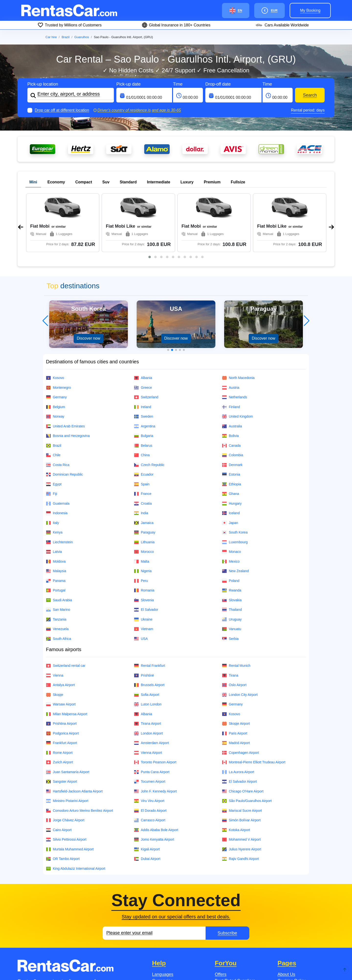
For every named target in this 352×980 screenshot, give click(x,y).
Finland (231, 348)
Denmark (232, 406)
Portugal (56, 532)
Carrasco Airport (150, 762)
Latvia (54, 493)
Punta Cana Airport (152, 713)
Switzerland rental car (66, 607)
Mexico (231, 503)
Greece (143, 329)
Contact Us (163, 935)
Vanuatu (232, 570)
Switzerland (146, 339)
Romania (144, 532)
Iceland (231, 454)
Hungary (232, 445)
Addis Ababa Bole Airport (156, 771)
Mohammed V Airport (241, 781)
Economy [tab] (56, 182)
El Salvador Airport (239, 723)
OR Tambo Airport (63, 800)
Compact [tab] (84, 182)
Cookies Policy (291, 922)
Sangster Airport (61, 723)
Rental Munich (236, 607)
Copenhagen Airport (240, 694)
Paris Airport (235, 675)
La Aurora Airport (238, 713)
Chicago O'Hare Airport (243, 733)
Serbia (230, 580)
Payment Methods (169, 928)
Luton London (148, 646)
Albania (143, 319)
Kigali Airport (147, 791)
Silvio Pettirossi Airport (66, 781)
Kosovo (55, 319)
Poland (231, 522)
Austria (231, 329)
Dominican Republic (64, 416)
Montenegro (58, 329)
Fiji (52, 435)
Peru (141, 522)
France (143, 435)
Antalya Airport (60, 626)
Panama (56, 522)
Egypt (54, 426)
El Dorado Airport (150, 752)
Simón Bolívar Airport (241, 762)
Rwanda (232, 532)
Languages (163, 916)
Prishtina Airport (61, 665)
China (142, 396)
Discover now (88, 280)
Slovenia (144, 541)
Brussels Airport (149, 626)
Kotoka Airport (236, 771)
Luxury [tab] (187, 182)
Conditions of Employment (302, 941)
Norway (55, 358)
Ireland (143, 348)
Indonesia (57, 454)
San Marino (58, 551)
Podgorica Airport (62, 675)
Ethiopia (231, 426)
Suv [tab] (106, 182)
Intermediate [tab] (159, 182)
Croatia (143, 445)
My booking (310, 10)
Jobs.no (78, 967)
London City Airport (240, 636)
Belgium (55, 348)
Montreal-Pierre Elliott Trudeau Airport (254, 704)
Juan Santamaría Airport (68, 713)
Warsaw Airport (61, 646)
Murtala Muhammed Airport (70, 791)
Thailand (232, 551)
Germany (56, 339)
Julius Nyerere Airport (242, 791)
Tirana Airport (148, 665)
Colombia (233, 396)
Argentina (145, 368)
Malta (142, 503)
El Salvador (146, 551)
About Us (286, 916)
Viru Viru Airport (149, 742)
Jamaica (144, 464)
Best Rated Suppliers (235, 922)
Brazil (66, 37)
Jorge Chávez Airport (65, 762)
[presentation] (21, 198)
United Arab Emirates (65, 368)
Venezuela (57, 570)
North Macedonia (238, 319)
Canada (231, 387)
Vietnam (144, 570)
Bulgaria (144, 377)
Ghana (231, 435)
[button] (150, 198)
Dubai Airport (147, 800)
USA (141, 580)
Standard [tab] (128, 182)
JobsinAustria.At (168, 967)
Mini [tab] (33, 182)
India (141, 454)
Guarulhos (82, 37)
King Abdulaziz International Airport (76, 810)
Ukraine (143, 561)
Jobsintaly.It (123, 967)
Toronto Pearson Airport (155, 704)
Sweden (143, 358)
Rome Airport (59, 694)
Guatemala (58, 445)
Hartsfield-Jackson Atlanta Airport (74, 733)
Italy (52, 464)
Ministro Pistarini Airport (67, 742)
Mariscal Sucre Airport (242, 752)
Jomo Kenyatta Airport (154, 781)
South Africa (59, 580)
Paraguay (145, 474)
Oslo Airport (234, 626)
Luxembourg (235, 484)
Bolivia (230, 377)
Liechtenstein (59, 484)
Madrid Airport (236, 684)
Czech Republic (149, 406)
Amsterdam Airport (151, 684)
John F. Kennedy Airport (155, 733)
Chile (53, 396)
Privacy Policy (291, 935)
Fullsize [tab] (238, 182)
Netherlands (235, 339)
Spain (142, 426)
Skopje (55, 636)
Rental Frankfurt (149, 607)
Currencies (162, 922)
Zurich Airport (59, 704)
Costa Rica (58, 406)
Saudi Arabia (59, 541)
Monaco (231, 493)
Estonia (231, 416)
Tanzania (56, 561)
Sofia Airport (147, 636)
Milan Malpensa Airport (67, 655)
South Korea (235, 474)
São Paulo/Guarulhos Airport (247, 742)
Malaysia (56, 512)
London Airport (148, 675)
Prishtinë (144, 617)
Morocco (144, 493)
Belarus (143, 387)
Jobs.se (36, 967)
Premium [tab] (212, 182)
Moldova (56, 503)
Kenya (54, 474)
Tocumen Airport (150, 723)
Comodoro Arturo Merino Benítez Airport (79, 752)
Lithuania (144, 484)
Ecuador (144, 416)
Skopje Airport (236, 665)
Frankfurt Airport (61, 684)
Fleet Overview (292, 928)
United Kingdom (237, 358)
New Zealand (235, 512)
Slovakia (232, 541)
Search (310, 95)
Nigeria (143, 512)
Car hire (51, 37)
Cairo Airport (59, 771)
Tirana (230, 617)
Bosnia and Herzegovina (68, 377)
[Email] (154, 874)
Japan (230, 464)
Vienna (55, 617)
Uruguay (232, 561)
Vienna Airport (148, 694)
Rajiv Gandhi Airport (240, 800)
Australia (232, 368)
